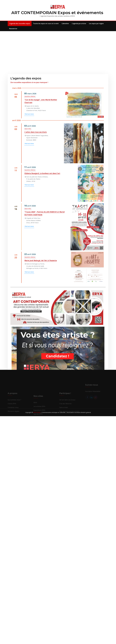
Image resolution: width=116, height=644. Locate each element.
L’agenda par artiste (79, 24)
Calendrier (65, 24)
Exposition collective (30, 165)
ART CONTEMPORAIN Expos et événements (57, 13)
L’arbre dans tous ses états (36, 200)
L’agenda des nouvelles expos (20, 24)
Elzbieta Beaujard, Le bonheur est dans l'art (42, 242)
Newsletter (13, 29)
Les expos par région (96, 24)
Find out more (29, 182)
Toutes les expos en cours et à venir (46, 24)
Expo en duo (28, 197)
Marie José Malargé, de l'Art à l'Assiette (41, 329)
